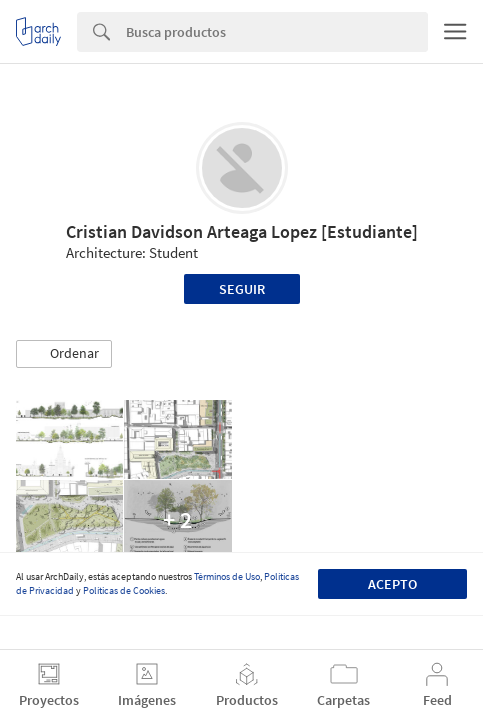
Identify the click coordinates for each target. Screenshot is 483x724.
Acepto (392, 584)
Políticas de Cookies (124, 590)
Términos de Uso (227, 576)
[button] (64, 354)
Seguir (242, 289)
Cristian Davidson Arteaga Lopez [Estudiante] (242, 231)
